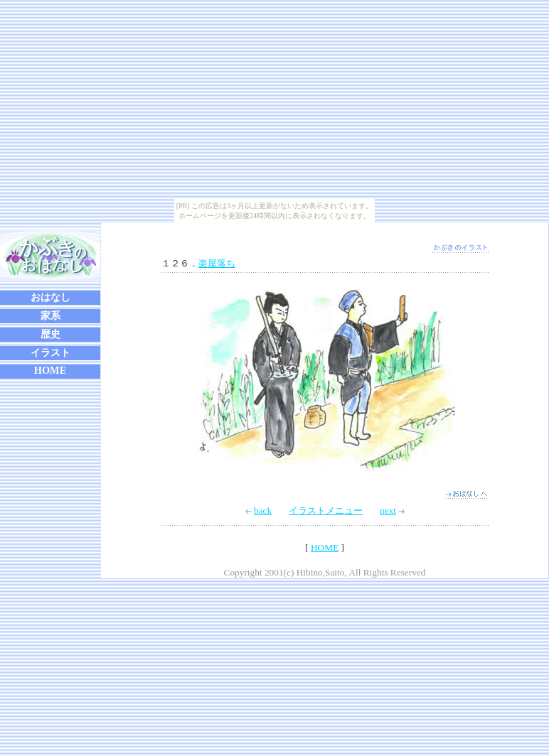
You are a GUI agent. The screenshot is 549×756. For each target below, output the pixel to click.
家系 (50, 315)
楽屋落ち (217, 263)
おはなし (50, 297)
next (392, 511)
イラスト (50, 352)
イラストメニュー (326, 511)
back (258, 511)
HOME (50, 370)
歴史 (50, 334)
